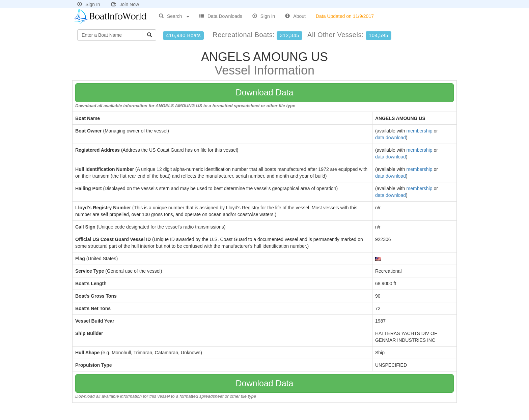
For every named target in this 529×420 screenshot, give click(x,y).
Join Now (125, 4)
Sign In (89, 4)
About (295, 16)
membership (420, 131)
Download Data (265, 92)
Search (174, 16)
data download (391, 138)
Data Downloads (221, 16)
